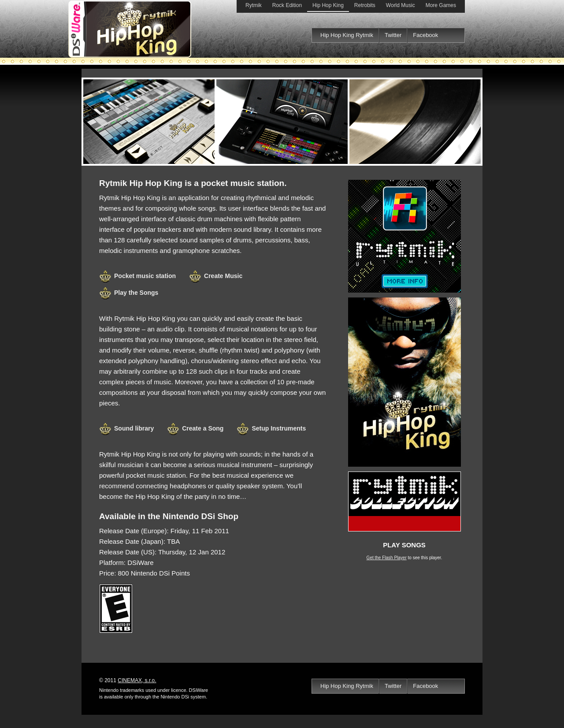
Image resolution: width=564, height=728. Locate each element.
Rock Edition (287, 5)
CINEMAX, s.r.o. (137, 680)
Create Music (223, 276)
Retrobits (365, 5)
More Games (441, 5)
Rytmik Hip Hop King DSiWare (282, 122)
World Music (401, 5)
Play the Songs (136, 293)
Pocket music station (145, 276)
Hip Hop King (328, 5)
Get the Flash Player (387, 558)
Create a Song (203, 428)
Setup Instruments (279, 428)
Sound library (134, 428)
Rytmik (254, 5)
